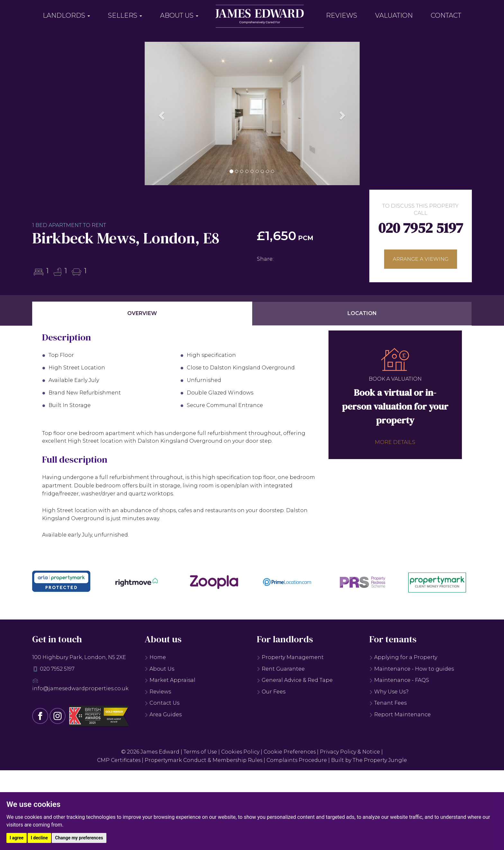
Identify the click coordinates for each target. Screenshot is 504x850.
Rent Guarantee (281, 668)
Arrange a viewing (420, 260)
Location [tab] (362, 313)
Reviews (342, 15)
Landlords (66, 15)
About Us (179, 15)
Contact (446, 15)
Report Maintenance (400, 714)
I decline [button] (39, 838)
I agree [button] (17, 838)
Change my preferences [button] (79, 838)
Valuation (394, 15)
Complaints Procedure (298, 760)
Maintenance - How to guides (412, 668)
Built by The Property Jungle (371, 760)
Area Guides (163, 714)
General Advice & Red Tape (295, 679)
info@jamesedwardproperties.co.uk (80, 688)
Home (155, 657)
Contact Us (162, 702)
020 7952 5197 (421, 228)
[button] (161, 113)
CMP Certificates (117, 760)
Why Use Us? (389, 691)
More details (395, 441)
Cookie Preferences (290, 751)
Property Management (290, 657)
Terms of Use (200, 751)
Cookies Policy (240, 751)
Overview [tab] (142, 313)
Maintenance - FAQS (399, 679)
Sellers (125, 15)
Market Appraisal (170, 679)
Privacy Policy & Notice (351, 751)
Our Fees (271, 691)
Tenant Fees (388, 702)
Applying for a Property (403, 657)
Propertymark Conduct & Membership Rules (203, 760)
